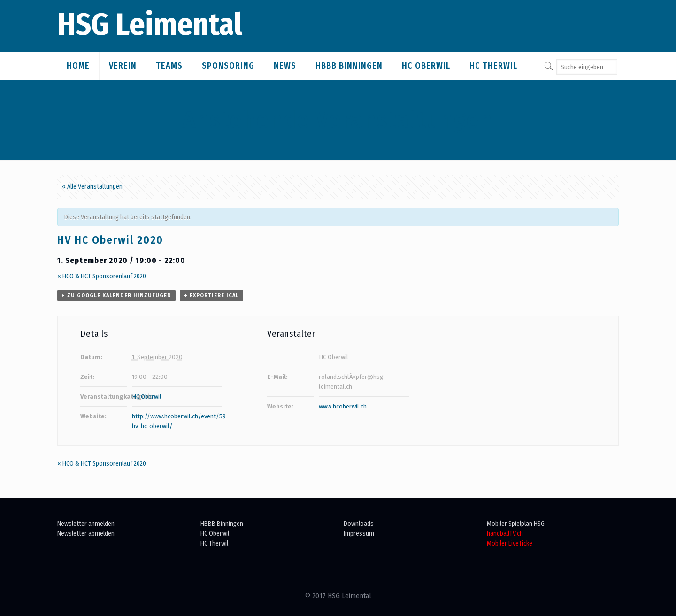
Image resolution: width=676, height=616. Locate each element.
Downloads (359, 524)
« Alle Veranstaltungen (92, 187)
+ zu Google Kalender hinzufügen (116, 296)
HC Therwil (214, 543)
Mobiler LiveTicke (510, 543)
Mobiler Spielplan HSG (516, 524)
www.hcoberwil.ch (343, 406)
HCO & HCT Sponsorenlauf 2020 (102, 276)
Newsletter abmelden (86, 534)
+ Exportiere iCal (211, 296)
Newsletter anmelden (86, 524)
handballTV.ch (505, 534)
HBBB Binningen (222, 524)
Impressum (359, 534)
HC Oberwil (147, 397)
